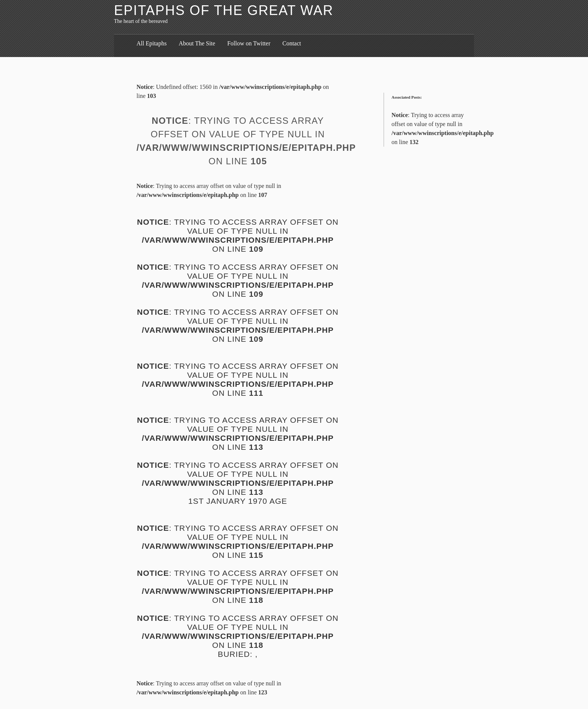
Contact (292, 43)
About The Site (197, 43)
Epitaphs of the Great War (224, 10)
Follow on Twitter (249, 43)
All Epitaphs (151, 43)
